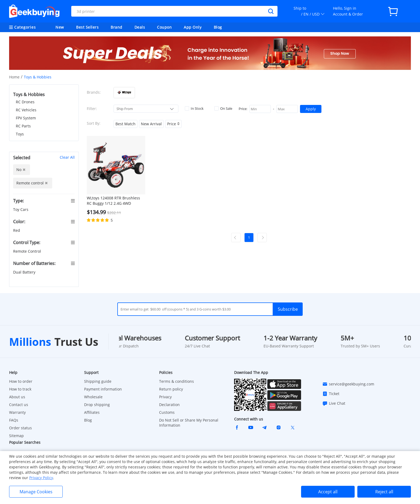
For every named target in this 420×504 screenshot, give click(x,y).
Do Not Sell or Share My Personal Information (189, 423)
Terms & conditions (177, 381)
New (60, 27)
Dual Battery (25, 272)
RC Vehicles (26, 110)
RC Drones (25, 102)
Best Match (125, 124)
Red (17, 230)
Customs (167, 412)
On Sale (223, 108)
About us (17, 397)
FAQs (14, 420)
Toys (20, 134)
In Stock (194, 108)
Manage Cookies (36, 492)
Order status (20, 428)
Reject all (384, 492)
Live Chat (334, 403)
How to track (20, 389)
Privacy (165, 397)
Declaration (169, 405)
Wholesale (93, 397)
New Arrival (151, 124)
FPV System (26, 118)
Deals (140, 27)
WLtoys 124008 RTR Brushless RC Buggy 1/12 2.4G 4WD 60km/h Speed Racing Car (113, 201)
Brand (117, 27)
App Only (193, 27)
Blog (218, 27)
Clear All (67, 157)
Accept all (328, 492)
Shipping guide (98, 381)
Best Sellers (87, 27)
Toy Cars (21, 209)
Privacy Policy (41, 478)
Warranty (17, 412)
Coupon (164, 27)
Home (14, 77)
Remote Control (28, 251)
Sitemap (16, 436)
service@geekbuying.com (348, 384)
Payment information (103, 389)
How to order (21, 381)
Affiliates (92, 412)
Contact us (19, 405)
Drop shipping (97, 405)
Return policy (171, 389)
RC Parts (23, 126)
